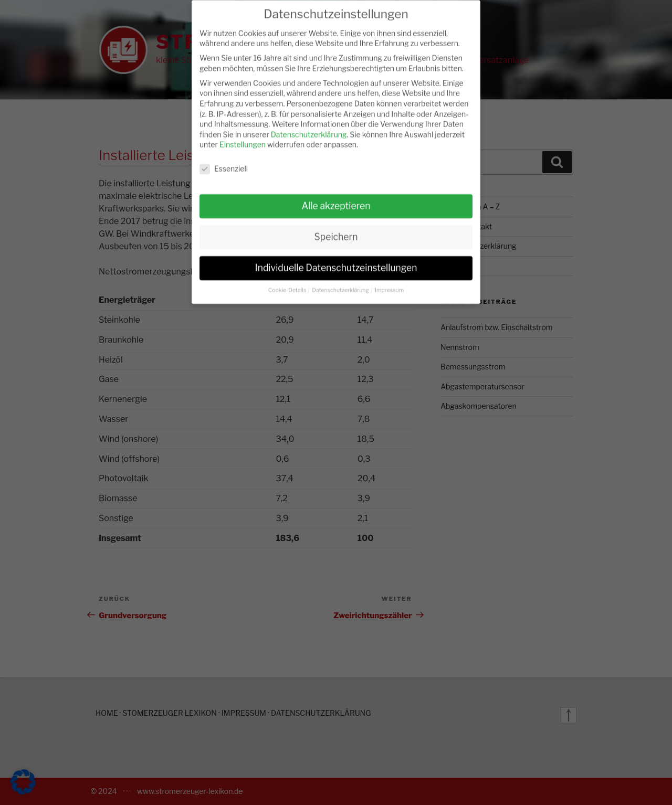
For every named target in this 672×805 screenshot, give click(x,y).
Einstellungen (243, 137)
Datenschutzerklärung (309, 127)
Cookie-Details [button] (288, 283)
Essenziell (224, 161)
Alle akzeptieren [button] (336, 199)
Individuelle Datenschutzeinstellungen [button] (336, 261)
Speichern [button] (336, 230)
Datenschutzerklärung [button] (341, 283)
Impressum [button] (389, 283)
